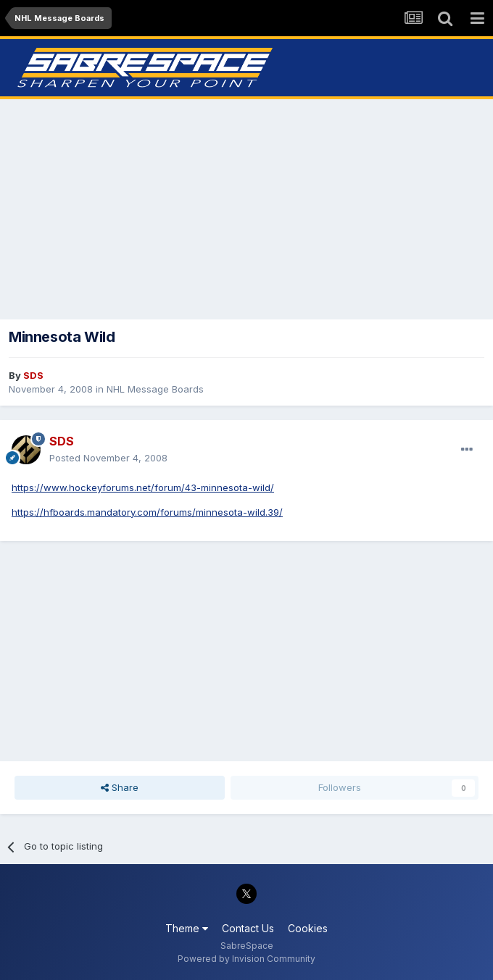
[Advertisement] (246, 209)
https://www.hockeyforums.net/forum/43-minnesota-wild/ (143, 487)
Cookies (308, 928)
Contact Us (248, 928)
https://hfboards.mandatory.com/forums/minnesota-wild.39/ (147, 512)
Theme (187, 928)
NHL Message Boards (155, 389)
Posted (108, 458)
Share (120, 787)
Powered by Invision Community (246, 959)
